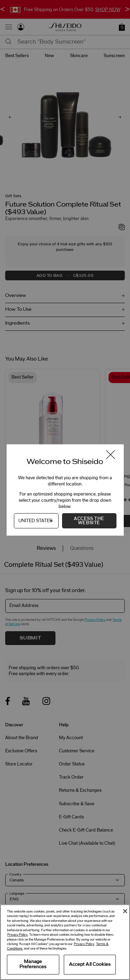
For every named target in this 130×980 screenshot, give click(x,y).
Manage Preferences (33, 964)
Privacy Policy (18, 935)
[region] (65, 942)
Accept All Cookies (90, 964)
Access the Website (89, 521)
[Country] (36, 521)
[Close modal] (110, 455)
